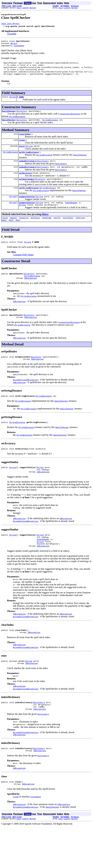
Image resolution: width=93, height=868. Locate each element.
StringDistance (50, 126)
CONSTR (25, 8)
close (22, 147)
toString (80, 230)
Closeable (12, 34)
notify (57, 230)
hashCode (47, 230)
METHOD (33, 8)
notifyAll (68, 230)
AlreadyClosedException (26, 396)
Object (14, 45)
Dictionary (43, 169)
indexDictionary (28, 169)
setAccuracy (25, 182)
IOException (30, 292)
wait (4, 232)
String (12, 102)
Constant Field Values (23, 267)
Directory (22, 117)
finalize (24, 230)
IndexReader (71, 214)
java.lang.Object (10, 24)
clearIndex (25, 141)
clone (5, 230)
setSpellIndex (26, 189)
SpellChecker (9, 117)
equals (13, 230)
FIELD (19, 8)
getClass (35, 230)
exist (22, 154)
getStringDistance (29, 160)
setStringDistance (29, 198)
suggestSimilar (27, 207)
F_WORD (20, 102)
